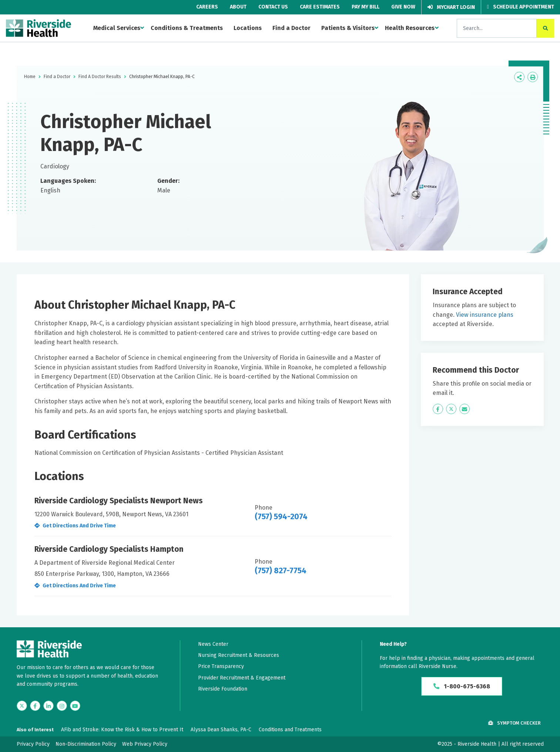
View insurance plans (485, 315)
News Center (213, 644)
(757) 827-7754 (281, 571)
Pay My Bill (365, 7)
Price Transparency (221, 666)
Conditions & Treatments (187, 28)
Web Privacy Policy (145, 744)
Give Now (403, 7)
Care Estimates (320, 7)
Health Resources (410, 28)
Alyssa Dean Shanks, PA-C (221, 730)
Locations (248, 28)
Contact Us (273, 7)
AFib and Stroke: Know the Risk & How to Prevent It (122, 730)
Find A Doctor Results (100, 77)
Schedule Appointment (521, 7)
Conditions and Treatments (290, 730)
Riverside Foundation (223, 689)
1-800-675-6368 (462, 686)
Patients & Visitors (348, 28)
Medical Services (117, 28)
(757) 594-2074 (281, 517)
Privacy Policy (33, 744)
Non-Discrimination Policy (86, 744)
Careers (207, 7)
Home (30, 77)
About (238, 7)
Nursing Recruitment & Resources (239, 655)
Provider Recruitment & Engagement (242, 678)
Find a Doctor (291, 28)
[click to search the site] (545, 28)
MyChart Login (451, 7)
